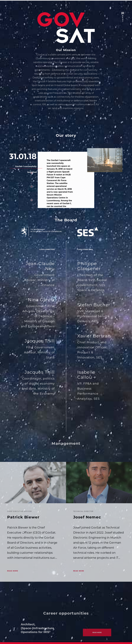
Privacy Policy (40, 631)
